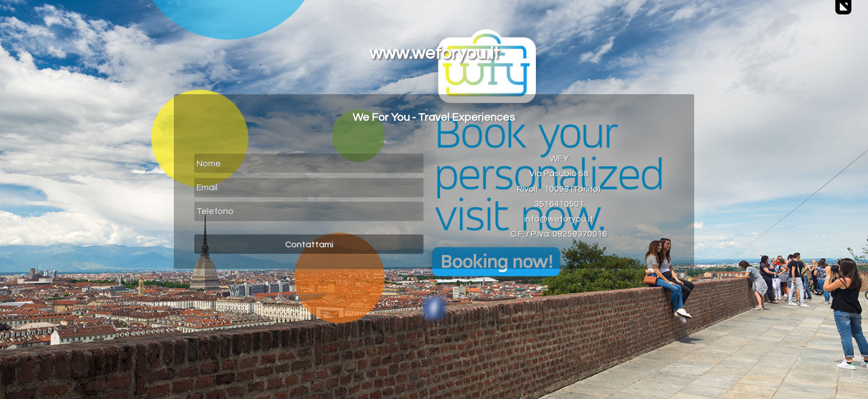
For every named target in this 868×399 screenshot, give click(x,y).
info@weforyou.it (559, 219)
